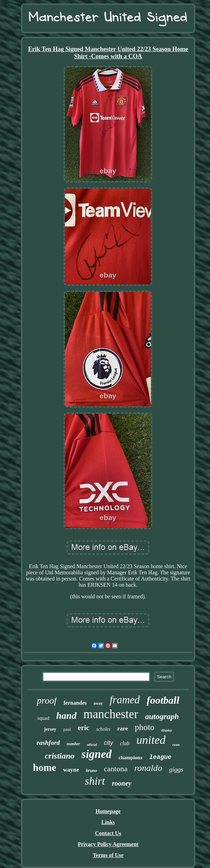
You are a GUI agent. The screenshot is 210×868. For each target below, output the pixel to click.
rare (123, 729)
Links (108, 822)
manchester (111, 714)
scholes (103, 729)
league (160, 757)
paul (67, 729)
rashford (48, 743)
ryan (176, 744)
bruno (92, 770)
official (92, 745)
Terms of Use (108, 855)
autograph (162, 717)
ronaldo (148, 768)
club (125, 743)
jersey (50, 729)
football (163, 700)
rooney (122, 783)
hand (67, 715)
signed (97, 754)
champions (130, 758)
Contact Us (108, 833)
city (108, 743)
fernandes (75, 703)
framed (125, 700)
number (73, 744)
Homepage (108, 811)
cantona (115, 769)
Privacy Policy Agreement (108, 844)
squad (43, 718)
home (45, 767)
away (98, 703)
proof (47, 701)
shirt (95, 781)
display (167, 730)
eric (84, 728)
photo (145, 727)
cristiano (60, 756)
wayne (71, 770)
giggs (176, 769)
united (151, 740)
